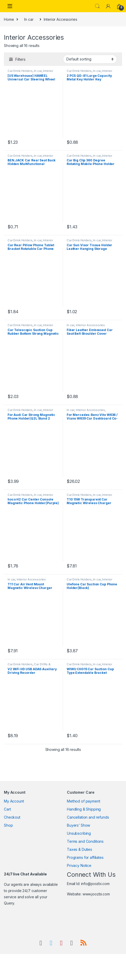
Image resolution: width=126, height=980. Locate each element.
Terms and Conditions (85, 841)
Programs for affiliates (85, 857)
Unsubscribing (79, 833)
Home (9, 19)
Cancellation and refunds (88, 817)
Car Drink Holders (20, 71)
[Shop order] (90, 59)
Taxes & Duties (80, 849)
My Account (14, 801)
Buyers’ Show (78, 825)
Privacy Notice (79, 865)
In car (29, 19)
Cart (7, 809)
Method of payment (84, 801)
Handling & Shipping (84, 809)
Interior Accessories (90, 325)
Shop (8, 825)
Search (97, 6)
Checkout (12, 817)
